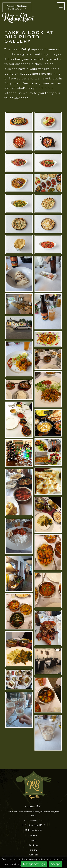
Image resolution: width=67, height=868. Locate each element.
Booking (33, 845)
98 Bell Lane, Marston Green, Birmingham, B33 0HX (33, 814)
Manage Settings (34, 864)
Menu (33, 840)
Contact (33, 855)
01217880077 (34, 820)
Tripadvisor (33, 830)
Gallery (33, 850)
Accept (55, 864)
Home (33, 835)
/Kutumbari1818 (34, 825)
